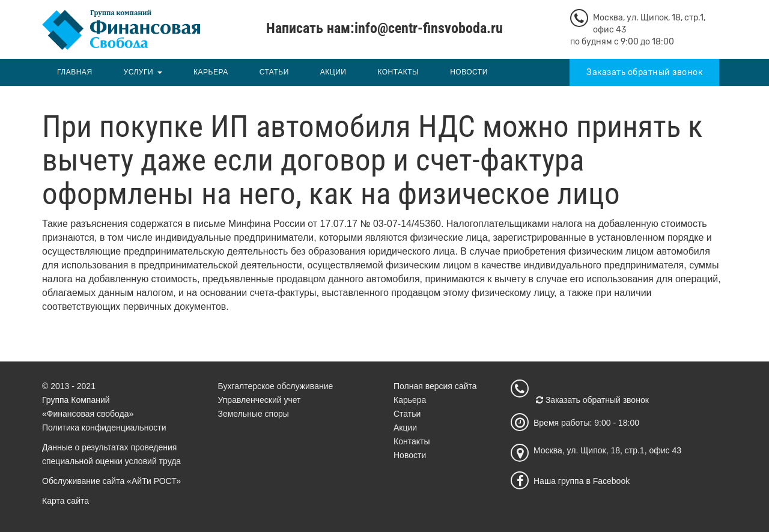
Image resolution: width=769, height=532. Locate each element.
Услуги (139, 72)
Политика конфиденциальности (104, 428)
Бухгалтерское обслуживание (276, 386)
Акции (333, 72)
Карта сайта (65, 501)
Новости (469, 72)
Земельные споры (254, 414)
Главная (75, 72)
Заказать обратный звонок (644, 72)
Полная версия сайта (435, 386)
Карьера (211, 72)
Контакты (398, 72)
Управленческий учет (260, 400)
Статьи (274, 72)
